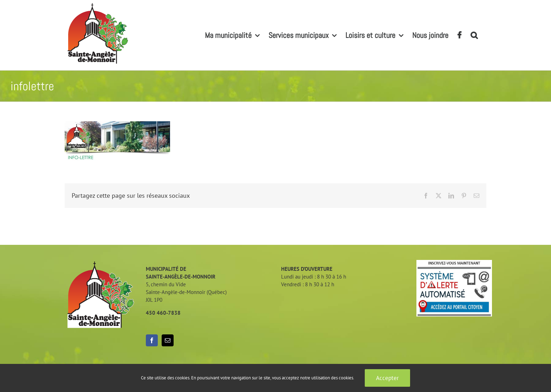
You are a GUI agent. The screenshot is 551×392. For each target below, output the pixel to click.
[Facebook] (152, 340)
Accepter (387, 378)
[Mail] (168, 340)
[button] (474, 35)
